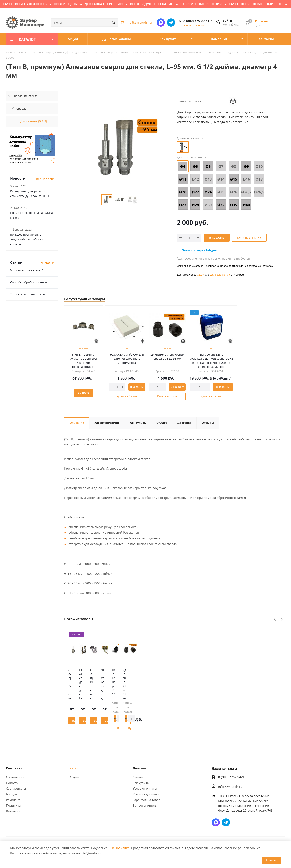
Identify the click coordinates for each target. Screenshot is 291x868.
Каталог (76, 768)
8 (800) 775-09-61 (196, 21)
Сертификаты (16, 788)
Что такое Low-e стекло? (27, 270)
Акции (74, 777)
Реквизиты (14, 800)
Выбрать (86, 393)
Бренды (12, 794)
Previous (275, 619)
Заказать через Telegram (200, 250)
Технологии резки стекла (27, 294)
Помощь (139, 768)
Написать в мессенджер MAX (161, 22)
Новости (12, 783)
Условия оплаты (145, 788)
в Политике (121, 848)
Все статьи (46, 263)
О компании (15, 777)
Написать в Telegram (171, 22)
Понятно (272, 860)
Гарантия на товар (147, 800)
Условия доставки (146, 794)
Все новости (45, 179)
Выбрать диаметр (86, 721)
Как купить (141, 783)
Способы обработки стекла (29, 282)
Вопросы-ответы (145, 805)
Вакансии (13, 811)
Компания (14, 768)
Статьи (138, 777)
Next (282, 619)
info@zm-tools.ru (139, 22)
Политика (13, 805)
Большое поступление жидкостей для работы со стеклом (28, 239)
